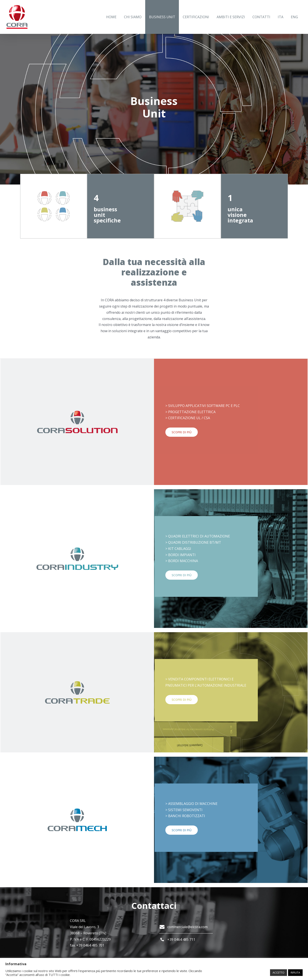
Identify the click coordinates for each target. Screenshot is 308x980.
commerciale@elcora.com (187, 927)
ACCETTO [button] (279, 972)
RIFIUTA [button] (295, 972)
